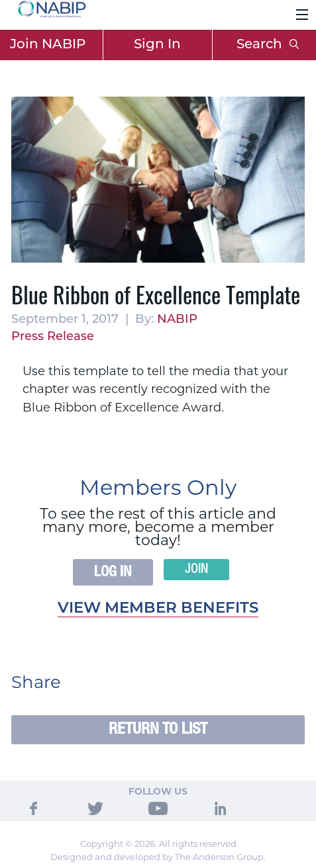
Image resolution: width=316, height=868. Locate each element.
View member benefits (158, 609)
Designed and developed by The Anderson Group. (158, 857)
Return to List (158, 729)
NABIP (177, 320)
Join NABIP (48, 45)
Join (196, 570)
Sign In (157, 45)
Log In (113, 572)
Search (268, 45)
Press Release (53, 337)
